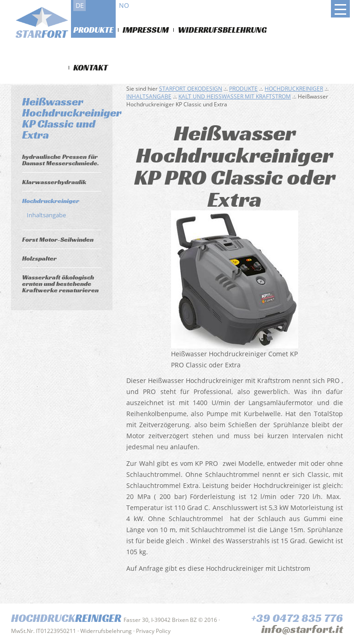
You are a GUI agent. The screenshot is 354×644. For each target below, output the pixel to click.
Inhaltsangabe (46, 215)
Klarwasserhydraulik (54, 182)
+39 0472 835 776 (297, 618)
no (124, 5)
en (109, 5)
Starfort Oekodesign (191, 89)
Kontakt (91, 67)
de (80, 5)
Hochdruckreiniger (51, 201)
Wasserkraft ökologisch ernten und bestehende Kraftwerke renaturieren (60, 284)
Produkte (93, 30)
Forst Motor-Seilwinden (58, 239)
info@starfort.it (302, 629)
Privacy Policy (153, 631)
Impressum (146, 30)
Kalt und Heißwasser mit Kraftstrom (235, 96)
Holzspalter (39, 258)
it (94, 5)
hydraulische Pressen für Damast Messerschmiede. (61, 160)
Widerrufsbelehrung (222, 30)
